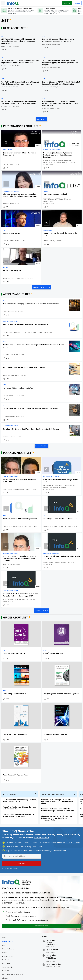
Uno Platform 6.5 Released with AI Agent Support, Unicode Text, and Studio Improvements (17, 82)
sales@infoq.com (34, 961)
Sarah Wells (18, 304)
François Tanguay (64, 467)
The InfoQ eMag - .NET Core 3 (14, 609)
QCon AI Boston (52, 878)
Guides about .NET (16, 573)
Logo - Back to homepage (13, 3)
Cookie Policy (33, 975)
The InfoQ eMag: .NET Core (40, 609)
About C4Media (8, 895)
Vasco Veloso (35, 465)
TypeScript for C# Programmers (37, 653)
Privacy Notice (7, 975)
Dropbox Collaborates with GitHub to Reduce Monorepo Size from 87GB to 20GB (58, 735)
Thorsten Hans (9, 328)
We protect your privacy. (10, 795)
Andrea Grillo (8, 371)
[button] (22, 790)
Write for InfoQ (8, 884)
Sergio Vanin (8, 283)
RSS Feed (11, 21)
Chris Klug (7, 413)
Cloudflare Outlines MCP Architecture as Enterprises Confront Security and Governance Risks (57, 744)
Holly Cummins (63, 509)
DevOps (6, 237)
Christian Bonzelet (37, 162)
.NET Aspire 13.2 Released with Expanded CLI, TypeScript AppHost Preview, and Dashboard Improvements (19, 42)
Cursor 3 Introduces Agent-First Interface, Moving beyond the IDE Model (19, 741)
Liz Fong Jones (19, 246)
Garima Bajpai (35, 166)
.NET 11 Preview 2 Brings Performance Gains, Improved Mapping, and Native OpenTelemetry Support (61, 62)
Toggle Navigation (3, 3)
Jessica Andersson (37, 164)
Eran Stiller (28, 304)
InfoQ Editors (7, 888)
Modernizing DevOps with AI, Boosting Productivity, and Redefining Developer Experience (41, 155)
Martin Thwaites (9, 206)
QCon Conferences (9, 877)
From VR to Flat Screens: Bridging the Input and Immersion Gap (20, 733)
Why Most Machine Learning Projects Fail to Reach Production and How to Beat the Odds (68, 155)
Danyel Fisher (8, 246)
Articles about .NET (17, 265)
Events (5, 880)
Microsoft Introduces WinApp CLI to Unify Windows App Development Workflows (59, 41)
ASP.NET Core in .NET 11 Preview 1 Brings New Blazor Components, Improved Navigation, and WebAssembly (61, 102)
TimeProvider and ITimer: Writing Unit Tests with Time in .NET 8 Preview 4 (31, 384)
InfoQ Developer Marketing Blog (14, 902)
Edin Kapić (47, 45)
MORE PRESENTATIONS (41, 258)
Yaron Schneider (9, 467)
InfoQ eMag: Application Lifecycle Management (12, 653)
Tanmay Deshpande (37, 467)
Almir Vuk (5, 47)
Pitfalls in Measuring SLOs (13, 240)
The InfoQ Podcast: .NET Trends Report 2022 (66, 459)
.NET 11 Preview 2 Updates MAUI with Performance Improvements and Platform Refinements (18, 62)
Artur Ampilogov (9, 392)
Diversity (6, 906)
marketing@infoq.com (9, 967)
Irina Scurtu (8, 204)
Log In (5, 873)
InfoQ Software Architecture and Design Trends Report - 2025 (27, 296)
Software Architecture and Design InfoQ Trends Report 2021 (68, 502)
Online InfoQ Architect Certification (51, 870)
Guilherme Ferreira (10, 208)
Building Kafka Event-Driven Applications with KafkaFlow (25, 341)
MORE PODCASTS (41, 566)
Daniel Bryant (38, 304)
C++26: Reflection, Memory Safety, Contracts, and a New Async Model (20, 726)
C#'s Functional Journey (39, 198)
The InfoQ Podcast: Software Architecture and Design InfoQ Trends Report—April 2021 (14, 545)
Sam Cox (6, 168)
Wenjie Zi (60, 168)
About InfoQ (7, 891)
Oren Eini (34, 511)
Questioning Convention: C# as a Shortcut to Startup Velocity (14, 154)
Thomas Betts (8, 304)
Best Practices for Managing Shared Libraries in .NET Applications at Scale (31, 275)
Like (6, 50)
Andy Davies (62, 210)
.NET (3, 37)
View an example (41, 764)
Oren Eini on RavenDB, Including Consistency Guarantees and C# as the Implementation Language (40, 503)
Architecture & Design (11, 293)
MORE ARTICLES (41, 424)
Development (8, 149)
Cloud (5, 195)
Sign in (77, 3)
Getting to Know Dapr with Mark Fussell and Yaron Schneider (13, 460)
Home (5, 865)
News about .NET (15, 29)
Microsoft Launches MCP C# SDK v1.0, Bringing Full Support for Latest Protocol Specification (61, 81)
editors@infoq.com (62, 961)
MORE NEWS (41, 118)
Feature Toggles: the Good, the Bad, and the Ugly (68, 199)
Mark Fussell (8, 465)
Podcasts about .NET (18, 431)
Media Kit (6, 898)
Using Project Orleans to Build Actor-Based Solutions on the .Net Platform (31, 406)
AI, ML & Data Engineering (39, 149)
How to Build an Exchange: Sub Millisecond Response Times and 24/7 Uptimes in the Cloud (58, 727)
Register (66, 3)
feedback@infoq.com (9, 961)
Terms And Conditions (20, 975)
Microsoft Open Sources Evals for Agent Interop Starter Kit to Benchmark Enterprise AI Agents (20, 102)
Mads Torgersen (36, 210)
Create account (8, 869)
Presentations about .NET (21, 126)
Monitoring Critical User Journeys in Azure (19, 363)
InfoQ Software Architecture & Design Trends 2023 (41, 459)
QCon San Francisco (54, 892)
